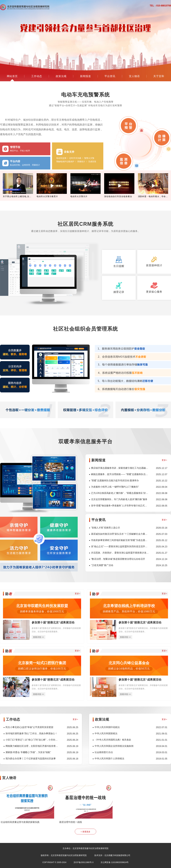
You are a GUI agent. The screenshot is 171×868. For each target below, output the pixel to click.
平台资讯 (110, 76)
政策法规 (61, 76)
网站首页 (12, 76)
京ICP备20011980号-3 (84, 862)
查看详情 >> (38, 637)
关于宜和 (159, 76)
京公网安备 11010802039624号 (115, 862)
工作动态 (37, 76)
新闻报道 (85, 76)
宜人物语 (134, 76)
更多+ (165, 460)
